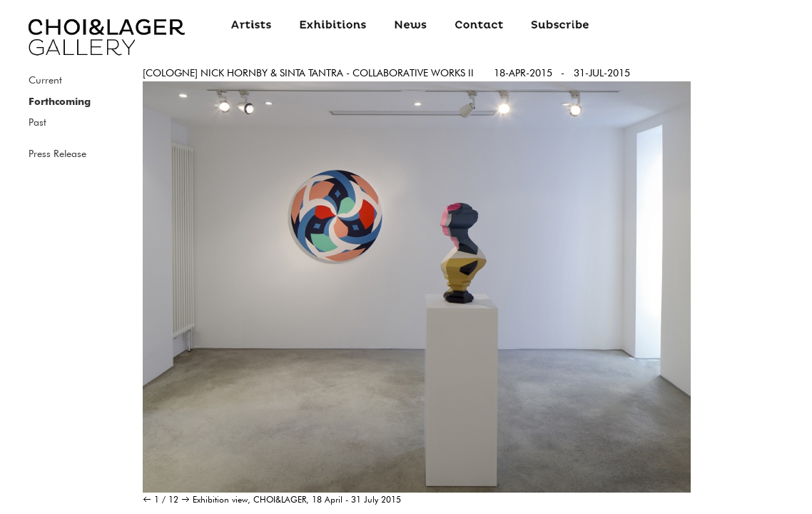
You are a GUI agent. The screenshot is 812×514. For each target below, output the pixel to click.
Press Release (57, 153)
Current (45, 80)
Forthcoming (60, 101)
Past (37, 122)
